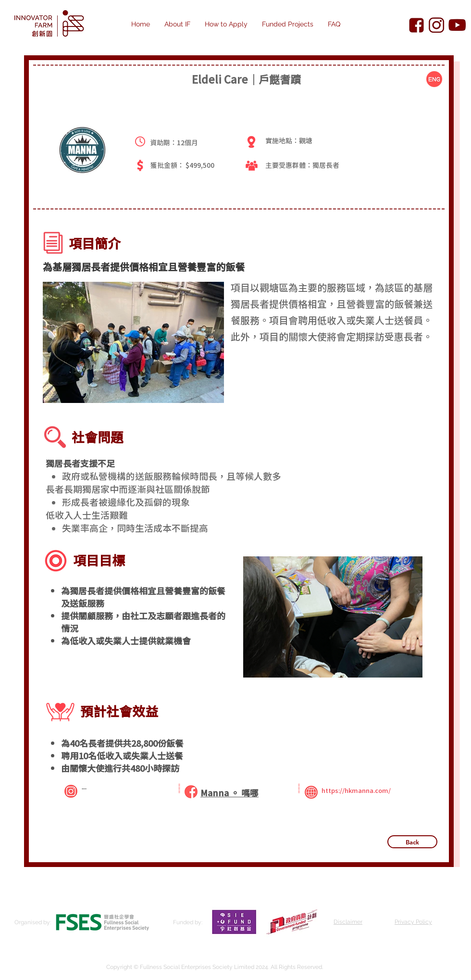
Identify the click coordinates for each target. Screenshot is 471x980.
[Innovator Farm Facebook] (416, 25)
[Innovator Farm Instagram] (437, 25)
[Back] (412, 842)
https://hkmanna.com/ (356, 790)
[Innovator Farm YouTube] (457, 25)
